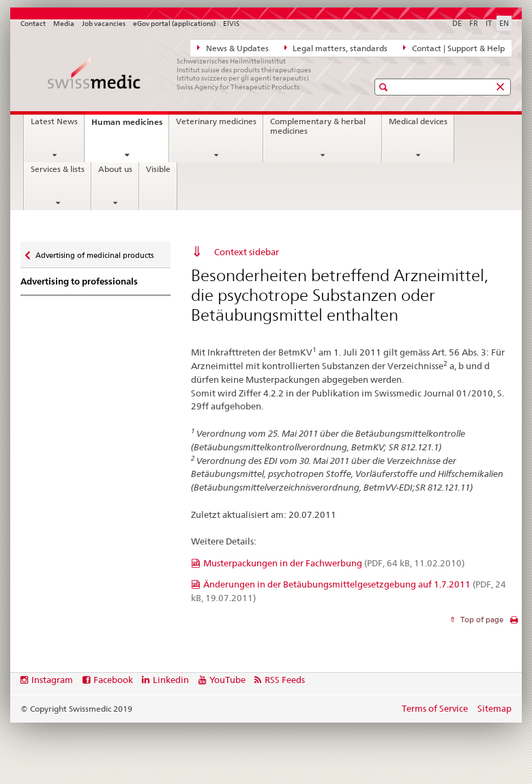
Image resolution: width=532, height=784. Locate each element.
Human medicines (130, 126)
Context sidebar (247, 252)
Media (64, 24)
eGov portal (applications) (174, 24)
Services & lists (58, 169)
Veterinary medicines (216, 121)
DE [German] (457, 23)
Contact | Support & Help (454, 48)
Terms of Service (435, 708)
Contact (33, 24)
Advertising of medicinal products (94, 252)
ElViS (231, 24)
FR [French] (474, 23)
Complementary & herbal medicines (318, 126)
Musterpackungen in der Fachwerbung (334, 563)
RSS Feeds (285, 680)
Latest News (54, 121)
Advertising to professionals (79, 281)
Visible (158, 169)
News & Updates (233, 48)
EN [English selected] (504, 23)
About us (115, 169)
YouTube (227, 680)
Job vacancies (104, 24)
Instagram (52, 680)
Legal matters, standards (336, 48)
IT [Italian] (489, 23)
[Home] (181, 74)
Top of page (481, 620)
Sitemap (494, 708)
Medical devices (418, 121)
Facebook (113, 680)
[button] (385, 87)
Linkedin (171, 680)
